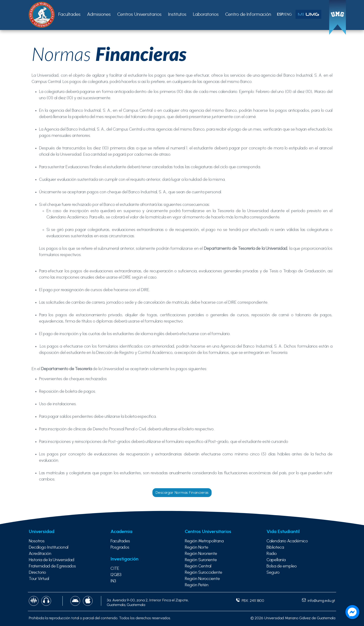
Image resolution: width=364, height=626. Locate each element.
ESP (280, 14)
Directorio (37, 573)
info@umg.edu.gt (319, 601)
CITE (115, 569)
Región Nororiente (201, 554)
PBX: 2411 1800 (250, 601)
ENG (288, 14)
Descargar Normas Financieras (182, 493)
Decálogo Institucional (49, 547)
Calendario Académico (287, 541)
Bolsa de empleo (282, 566)
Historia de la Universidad (52, 560)
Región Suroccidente (203, 573)
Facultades (120, 541)
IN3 (113, 581)
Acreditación (40, 554)
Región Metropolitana (204, 541)
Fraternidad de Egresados (52, 566)
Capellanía (276, 560)
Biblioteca (275, 547)
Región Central (198, 566)
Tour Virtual (39, 579)
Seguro (273, 573)
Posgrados (120, 547)
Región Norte (197, 547)
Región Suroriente (201, 560)
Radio (272, 554)
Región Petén (197, 585)
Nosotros (37, 541)
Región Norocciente (202, 579)
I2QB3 (116, 575)
